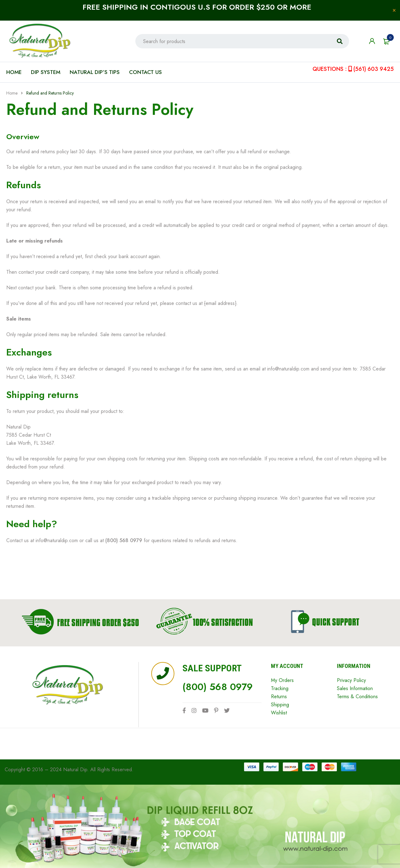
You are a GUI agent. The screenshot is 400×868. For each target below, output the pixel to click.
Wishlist (279, 713)
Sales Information (355, 688)
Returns (279, 696)
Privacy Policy (351, 680)
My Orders (282, 680)
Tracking (280, 688)
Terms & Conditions (357, 696)
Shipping (280, 705)
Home (12, 93)
